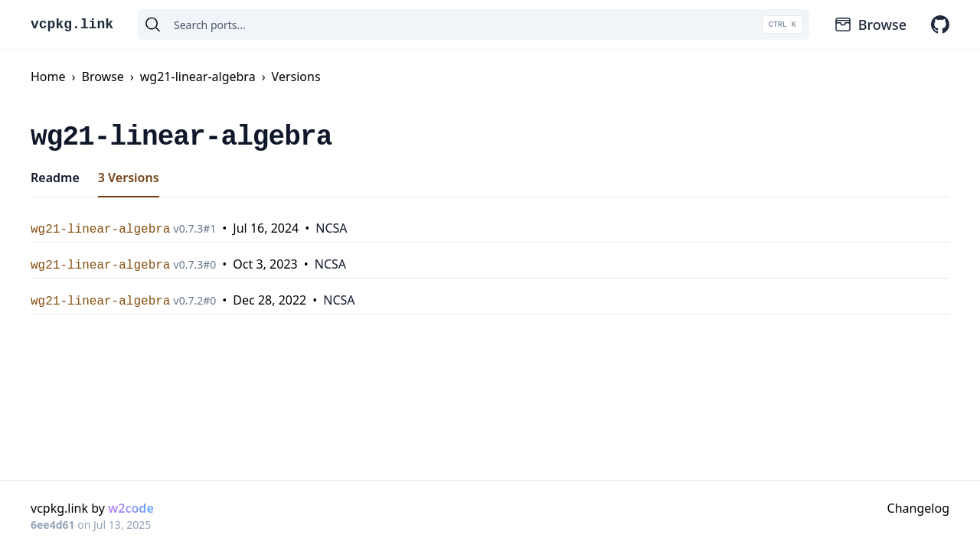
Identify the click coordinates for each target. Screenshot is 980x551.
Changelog (918, 508)
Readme (55, 178)
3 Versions (129, 178)
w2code (131, 508)
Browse (870, 24)
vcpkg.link (72, 24)
